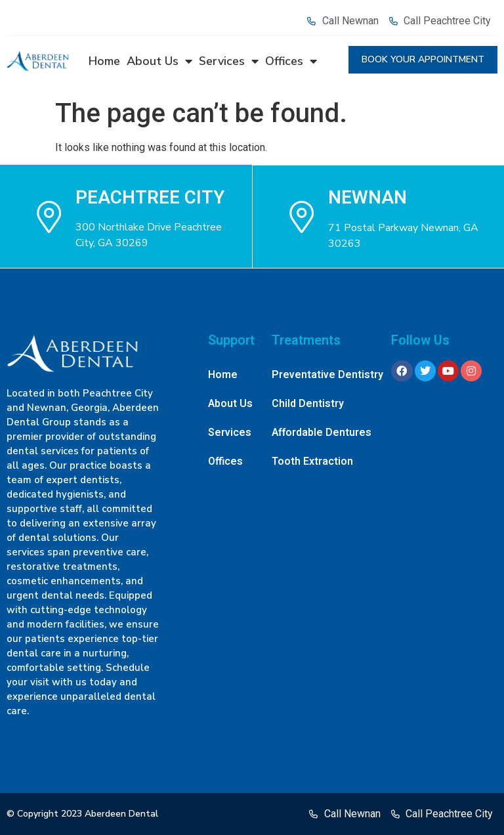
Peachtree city (150, 197)
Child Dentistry (308, 404)
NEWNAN (368, 197)
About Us (159, 61)
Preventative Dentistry (327, 375)
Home (104, 61)
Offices (291, 61)
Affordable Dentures (322, 433)
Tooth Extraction (312, 461)
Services (229, 61)
